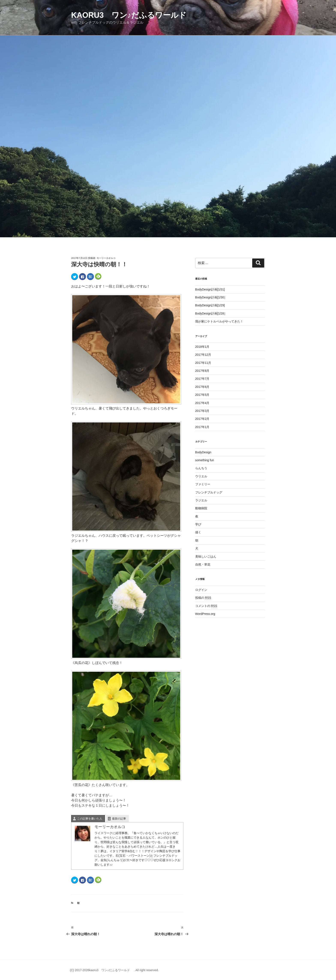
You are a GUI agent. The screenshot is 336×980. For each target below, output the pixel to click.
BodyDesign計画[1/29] (210, 305)
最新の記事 (119, 819)
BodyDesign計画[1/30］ (211, 297)
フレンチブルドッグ (209, 492)
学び (198, 524)
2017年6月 (202, 387)
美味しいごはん (206, 557)
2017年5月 (202, 395)
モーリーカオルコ (106, 258)
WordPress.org (205, 614)
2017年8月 (202, 371)
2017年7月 (202, 379)
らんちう (201, 468)
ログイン (201, 590)
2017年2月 (202, 419)
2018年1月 (202, 347)
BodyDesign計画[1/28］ (211, 313)
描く (198, 532)
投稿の (203, 598)
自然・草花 (203, 564)
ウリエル (201, 476)
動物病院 (201, 508)
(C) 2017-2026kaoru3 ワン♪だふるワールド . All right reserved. (114, 970)
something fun (205, 460)
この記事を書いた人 (90, 819)
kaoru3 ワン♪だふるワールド (133, 15)
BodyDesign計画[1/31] (210, 289)
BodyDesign (203, 452)
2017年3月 (202, 411)
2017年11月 (203, 363)
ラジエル (201, 500)
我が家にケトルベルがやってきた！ (219, 321)
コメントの (206, 606)
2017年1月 (202, 427)
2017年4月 (202, 403)
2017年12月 (203, 355)
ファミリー (203, 484)
